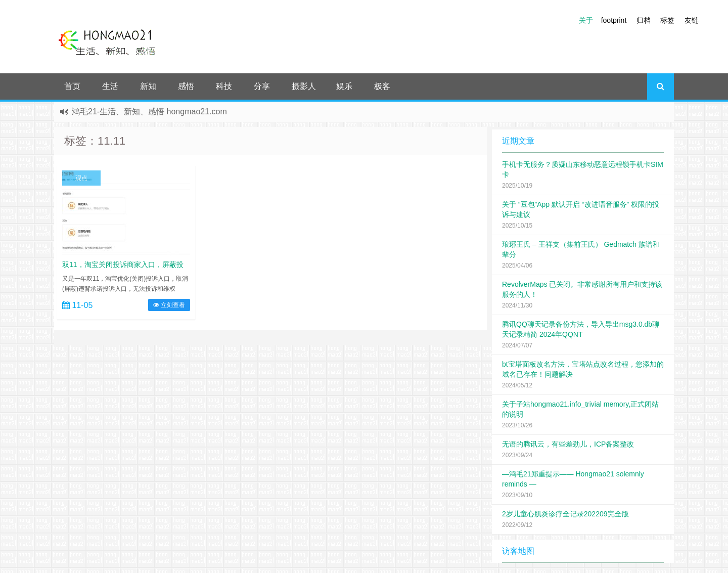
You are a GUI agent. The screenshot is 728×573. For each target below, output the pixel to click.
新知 (148, 86)
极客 (382, 86)
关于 (586, 20)
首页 (72, 86)
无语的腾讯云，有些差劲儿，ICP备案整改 (568, 444)
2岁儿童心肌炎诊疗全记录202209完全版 (565, 514)
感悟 (186, 86)
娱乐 (344, 86)
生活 (110, 86)
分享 (262, 86)
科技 (224, 86)
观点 (81, 178)
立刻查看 (169, 305)
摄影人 (304, 86)
